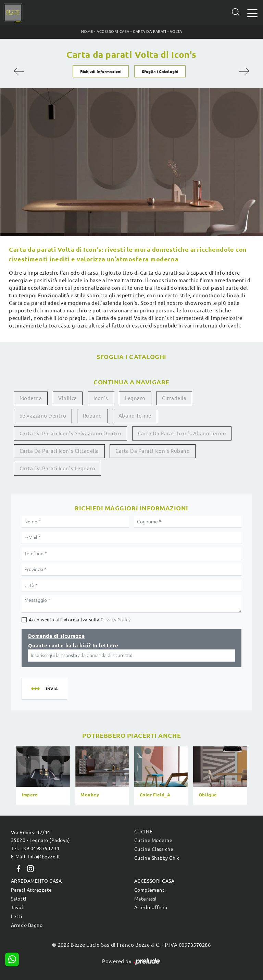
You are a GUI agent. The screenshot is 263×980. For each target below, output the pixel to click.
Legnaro (135, 398)
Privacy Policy (116, 620)
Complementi (150, 890)
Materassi (146, 899)
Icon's (101, 398)
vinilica (67, 398)
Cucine (143, 832)
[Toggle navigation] (252, 13)
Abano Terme (135, 416)
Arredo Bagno (27, 925)
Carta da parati (149, 32)
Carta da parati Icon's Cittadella (59, 451)
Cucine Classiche (154, 849)
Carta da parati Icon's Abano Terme (182, 433)
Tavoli (18, 907)
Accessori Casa (113, 32)
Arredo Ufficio (151, 907)
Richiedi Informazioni (101, 71)
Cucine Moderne (153, 840)
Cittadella (174, 398)
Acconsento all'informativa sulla (80, 620)
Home (87, 32)
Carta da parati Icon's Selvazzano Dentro (71, 433)
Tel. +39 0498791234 (35, 848)
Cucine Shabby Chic (157, 858)
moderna (31, 398)
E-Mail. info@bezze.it (36, 857)
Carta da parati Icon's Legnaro (58, 468)
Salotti (19, 899)
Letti (17, 916)
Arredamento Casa (36, 881)
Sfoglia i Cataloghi (160, 71)
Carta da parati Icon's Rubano (153, 451)
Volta (176, 32)
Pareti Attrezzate (32, 890)
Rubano (92, 416)
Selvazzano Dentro (43, 416)
